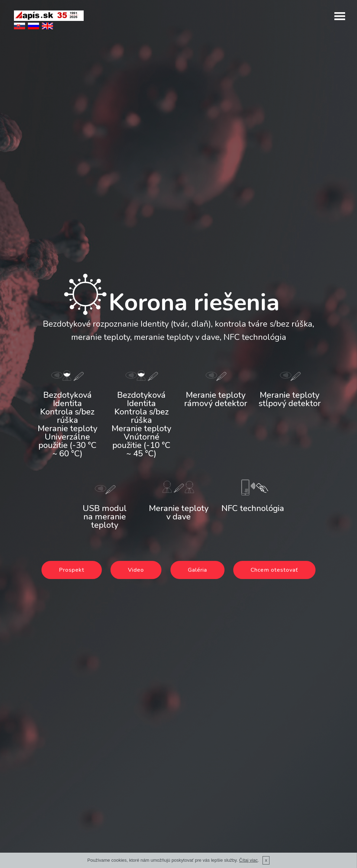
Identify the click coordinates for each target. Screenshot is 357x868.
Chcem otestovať (274, 570)
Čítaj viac (248, 860)
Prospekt (72, 570)
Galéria (198, 570)
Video (136, 570)
